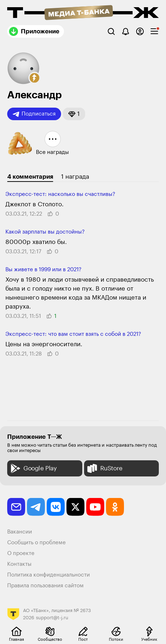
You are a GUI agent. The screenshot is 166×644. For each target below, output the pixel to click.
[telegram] (36, 507)
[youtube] (95, 507)
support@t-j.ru (52, 618)
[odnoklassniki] (115, 507)
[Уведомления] (126, 31)
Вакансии (20, 532)
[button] (34, 78)
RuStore (104, 468)
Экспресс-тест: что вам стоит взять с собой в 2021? (73, 334)
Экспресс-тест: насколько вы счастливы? (60, 194)
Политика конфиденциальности (49, 575)
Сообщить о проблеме (36, 543)
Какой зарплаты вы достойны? (45, 232)
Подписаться (34, 114)
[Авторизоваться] (140, 31)
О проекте (21, 553)
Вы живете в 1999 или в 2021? (43, 270)
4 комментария (30, 177)
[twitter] (75, 507)
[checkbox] (154, 31)
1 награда (75, 177)
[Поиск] (111, 31)
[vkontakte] (56, 507)
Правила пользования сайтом (45, 586)
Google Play (33, 468)
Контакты (19, 564)
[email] (16, 507)
